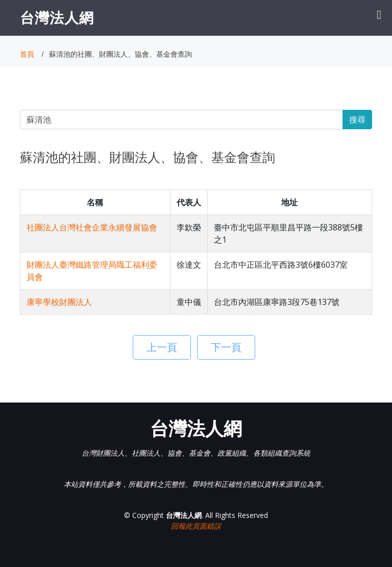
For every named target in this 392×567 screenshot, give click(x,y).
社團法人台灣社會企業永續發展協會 (92, 227)
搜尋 (357, 120)
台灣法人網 (57, 17)
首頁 (27, 54)
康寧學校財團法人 (59, 302)
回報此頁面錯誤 (196, 526)
